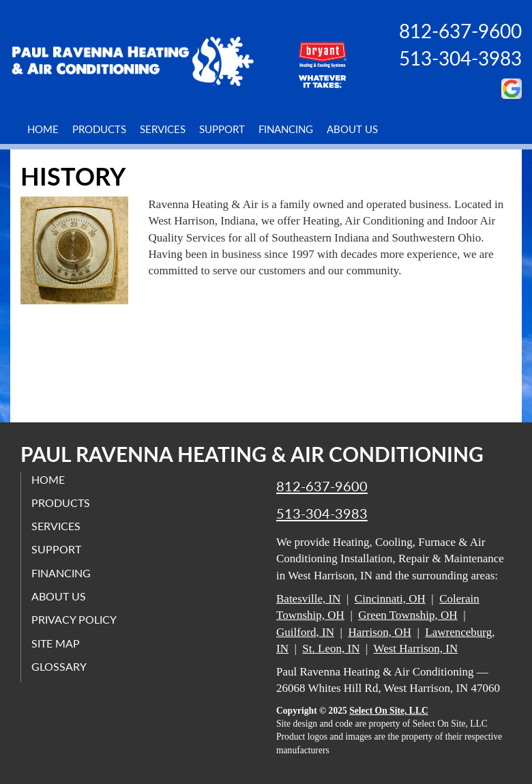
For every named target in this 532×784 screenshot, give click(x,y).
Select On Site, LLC (389, 711)
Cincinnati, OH (390, 599)
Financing (286, 129)
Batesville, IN (308, 599)
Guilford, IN (305, 632)
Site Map (56, 643)
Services (163, 129)
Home (43, 129)
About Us (352, 129)
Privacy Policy (74, 619)
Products (99, 129)
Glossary (59, 666)
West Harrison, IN (416, 649)
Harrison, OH (380, 632)
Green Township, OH (408, 615)
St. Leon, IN (331, 649)
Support (222, 129)
